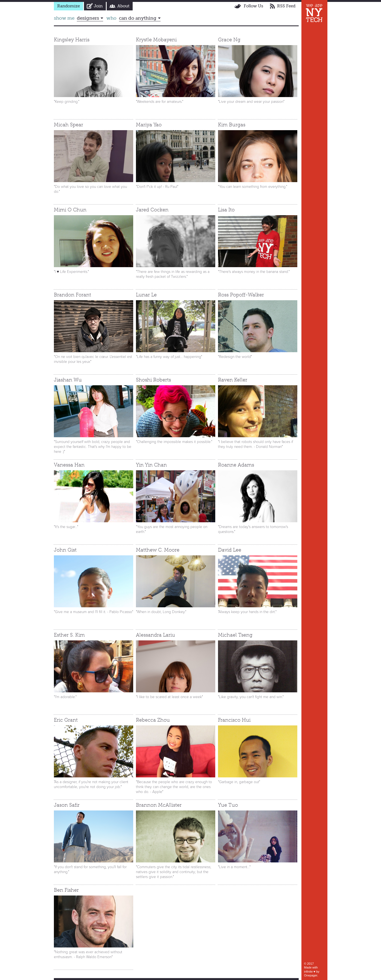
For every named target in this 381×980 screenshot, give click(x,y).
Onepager (311, 975)
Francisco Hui (234, 720)
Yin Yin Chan (151, 465)
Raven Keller (233, 380)
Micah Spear (69, 125)
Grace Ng (229, 40)
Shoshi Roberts (153, 380)
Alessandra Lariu (155, 635)
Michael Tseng (235, 635)
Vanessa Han (69, 465)
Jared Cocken (152, 210)
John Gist (65, 550)
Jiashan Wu (68, 380)
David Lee (230, 550)
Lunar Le (146, 295)
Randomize (69, 6)
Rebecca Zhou (153, 720)
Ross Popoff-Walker (241, 295)
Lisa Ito (226, 210)
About (123, 6)
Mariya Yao (149, 125)
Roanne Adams (236, 465)
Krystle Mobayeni (156, 40)
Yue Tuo (228, 805)
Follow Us (253, 6)
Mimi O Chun (70, 210)
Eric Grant (66, 720)
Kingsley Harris (72, 40)
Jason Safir (67, 805)
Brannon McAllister (159, 805)
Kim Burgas (232, 125)
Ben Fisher (66, 890)
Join (98, 6)
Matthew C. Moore (158, 550)
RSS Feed (286, 6)
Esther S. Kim (69, 635)
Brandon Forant (72, 295)
